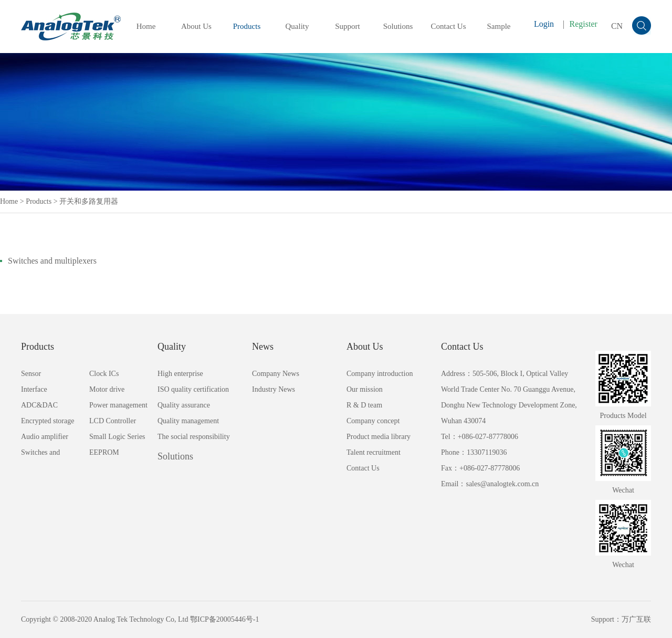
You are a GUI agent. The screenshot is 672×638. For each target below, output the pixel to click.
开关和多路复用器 (89, 201)
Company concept (373, 421)
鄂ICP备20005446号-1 (224, 619)
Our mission (365, 389)
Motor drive (107, 389)
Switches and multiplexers (52, 261)
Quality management (188, 421)
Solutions (398, 26)
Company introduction (380, 374)
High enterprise (180, 374)
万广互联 (636, 619)
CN (617, 26)
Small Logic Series (117, 437)
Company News (276, 374)
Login (544, 24)
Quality (297, 26)
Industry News (274, 389)
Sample (499, 26)
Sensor (31, 374)
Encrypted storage (48, 421)
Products (247, 26)
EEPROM (104, 452)
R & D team (364, 405)
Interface (34, 389)
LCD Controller (113, 421)
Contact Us (448, 26)
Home (146, 26)
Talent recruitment (374, 452)
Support (348, 26)
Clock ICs (104, 374)
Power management (118, 405)
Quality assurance (184, 405)
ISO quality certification (193, 389)
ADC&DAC (39, 405)
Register (584, 24)
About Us (196, 26)
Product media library (379, 437)
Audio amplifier (45, 437)
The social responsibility (194, 437)
